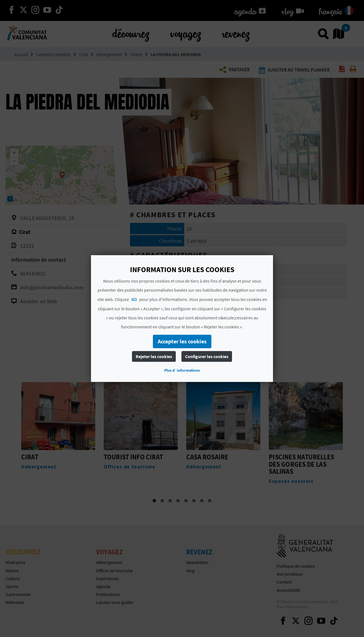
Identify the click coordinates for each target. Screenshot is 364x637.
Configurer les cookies (207, 356)
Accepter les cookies (182, 341)
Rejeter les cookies (154, 356)
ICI (134, 299)
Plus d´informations (182, 370)
